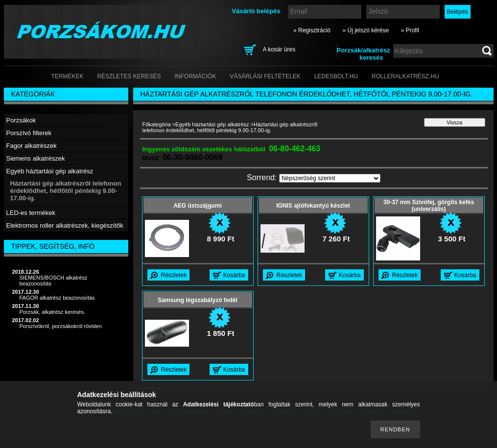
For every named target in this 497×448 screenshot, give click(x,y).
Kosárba (234, 275)
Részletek (174, 275)
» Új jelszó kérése (366, 30)
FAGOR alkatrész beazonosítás (57, 298)
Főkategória (157, 124)
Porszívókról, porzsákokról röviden (61, 326)
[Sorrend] (330, 178)
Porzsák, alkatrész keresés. (53, 312)
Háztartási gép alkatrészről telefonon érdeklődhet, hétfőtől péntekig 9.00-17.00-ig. (66, 191)
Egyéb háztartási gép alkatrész (213, 124)
